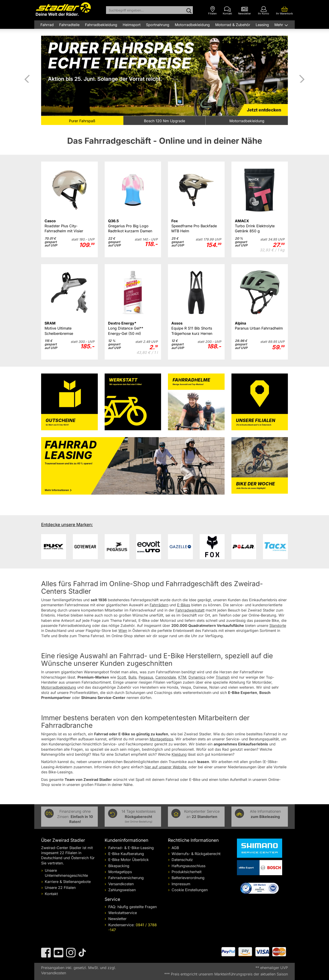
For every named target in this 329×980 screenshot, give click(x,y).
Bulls (132, 677)
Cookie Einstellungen (190, 890)
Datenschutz (182, 860)
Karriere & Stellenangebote (68, 882)
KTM (182, 677)
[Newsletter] (244, 11)
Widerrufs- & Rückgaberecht (196, 854)
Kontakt (51, 894)
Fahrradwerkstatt (190, 610)
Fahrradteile (69, 25)
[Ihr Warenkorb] (284, 11)
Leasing (262, 25)
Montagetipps (120, 872)
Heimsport (132, 25)
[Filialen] (212, 11)
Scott (122, 677)
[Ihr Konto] (264, 11)
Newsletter (117, 919)
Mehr (279, 25)
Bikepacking (119, 866)
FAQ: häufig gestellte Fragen (133, 907)
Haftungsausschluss (188, 866)
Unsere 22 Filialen (60, 888)
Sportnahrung (158, 25)
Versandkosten (121, 884)
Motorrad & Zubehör (233, 25)
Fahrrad (47, 25)
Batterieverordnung (188, 878)
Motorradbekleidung (192, 25)
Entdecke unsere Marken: (67, 525)
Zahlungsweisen (122, 890)
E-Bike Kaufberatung (126, 854)
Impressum (181, 884)
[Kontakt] (227, 11)
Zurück (27, 78)
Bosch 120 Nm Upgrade (164, 121)
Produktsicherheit (187, 872)
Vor (302, 78)
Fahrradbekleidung (101, 25)
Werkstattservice (123, 913)
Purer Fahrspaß (82, 121)
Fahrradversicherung (126, 878)
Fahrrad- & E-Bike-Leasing (131, 848)
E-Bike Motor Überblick (129, 860)
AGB (175, 848)
